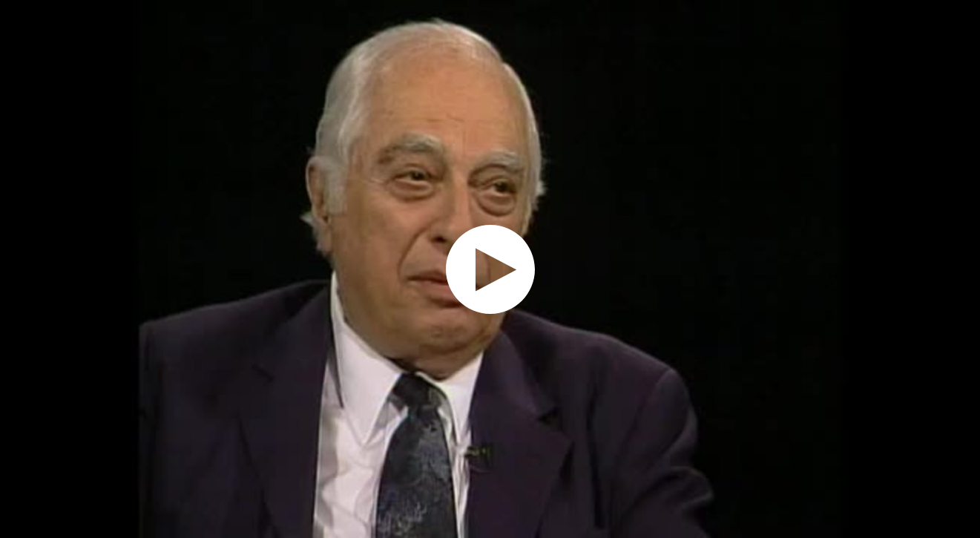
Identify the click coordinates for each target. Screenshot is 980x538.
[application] (490, 269)
